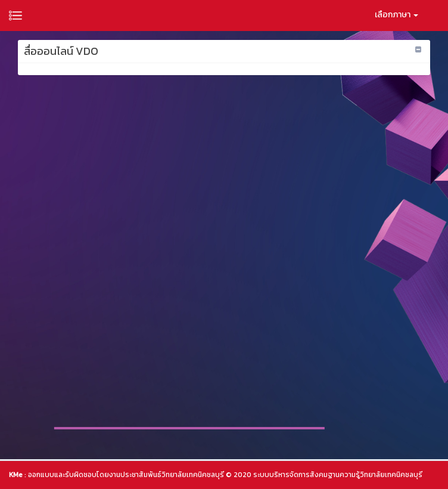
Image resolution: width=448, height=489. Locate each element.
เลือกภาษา (396, 15)
